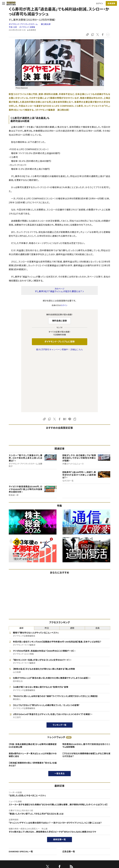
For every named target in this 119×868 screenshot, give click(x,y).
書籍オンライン (54, 836)
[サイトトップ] (10, 3)
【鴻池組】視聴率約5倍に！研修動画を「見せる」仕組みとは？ (33, 707)
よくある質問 (12, 850)
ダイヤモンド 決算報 (27, 27)
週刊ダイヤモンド (55, 827)
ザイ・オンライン (54, 841)
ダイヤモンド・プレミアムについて (20, 827)
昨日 (47, 571)
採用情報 (96, 832)
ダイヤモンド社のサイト (58, 817)
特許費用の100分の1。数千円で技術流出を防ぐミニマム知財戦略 (86, 688)
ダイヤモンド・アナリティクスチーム (24, 24)
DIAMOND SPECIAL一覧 (21, 794)
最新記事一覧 (59, 782)
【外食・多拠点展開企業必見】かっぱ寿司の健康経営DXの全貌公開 (33, 688)
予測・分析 (13, 27)
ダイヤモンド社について (102, 817)
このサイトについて (14, 822)
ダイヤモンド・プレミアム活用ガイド (21, 832)
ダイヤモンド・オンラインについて (21, 817)
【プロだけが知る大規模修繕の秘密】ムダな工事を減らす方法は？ (86, 697)
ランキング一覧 (60, 667)
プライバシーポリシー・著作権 (19, 846)
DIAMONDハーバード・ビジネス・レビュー (64, 832)
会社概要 (96, 827)
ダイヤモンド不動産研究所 (58, 850)
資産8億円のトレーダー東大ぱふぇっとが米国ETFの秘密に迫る (33, 697)
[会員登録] (111, 3)
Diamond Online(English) (59, 822)
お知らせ (95, 836)
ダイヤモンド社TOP (100, 822)
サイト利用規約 (13, 836)
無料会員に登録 (60, 321)
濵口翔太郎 (46, 24)
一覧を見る (60, 716)
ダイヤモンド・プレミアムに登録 (59, 342)
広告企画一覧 (69, 794)
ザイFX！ (51, 846)
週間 (72, 571)
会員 (98, 571)
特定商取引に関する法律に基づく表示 (22, 841)
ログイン (100, 3)
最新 (22, 571)
